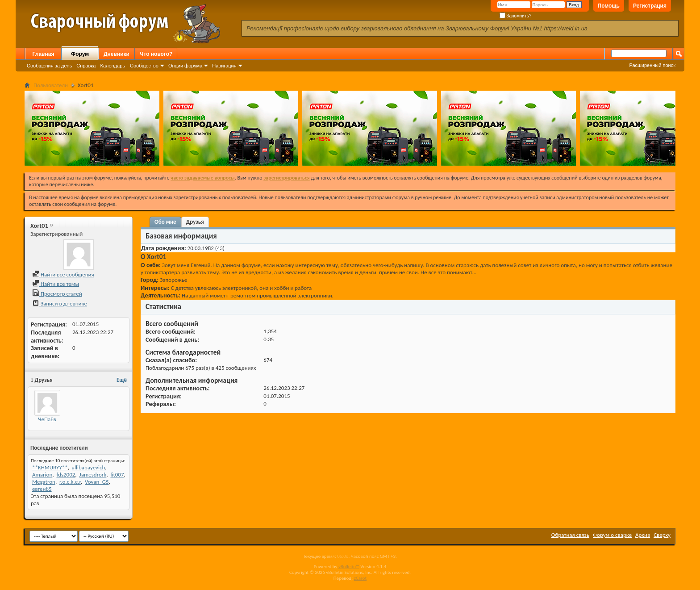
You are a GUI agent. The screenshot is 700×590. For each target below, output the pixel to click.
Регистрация (650, 6)
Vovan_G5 (97, 482)
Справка (86, 66)
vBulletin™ (349, 567)
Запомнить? (516, 16)
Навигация (224, 66)
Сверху (662, 535)
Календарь (112, 66)
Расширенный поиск (652, 65)
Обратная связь (570, 535)
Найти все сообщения (63, 274)
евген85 (42, 489)
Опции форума (185, 66)
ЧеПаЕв (47, 419)
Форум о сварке (612, 535)
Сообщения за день (49, 66)
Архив (643, 535)
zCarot (360, 578)
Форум (80, 54)
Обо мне (165, 222)
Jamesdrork (93, 475)
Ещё (122, 380)
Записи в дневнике (60, 303)
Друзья (195, 222)
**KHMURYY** (50, 467)
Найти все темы (56, 284)
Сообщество (144, 66)
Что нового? (156, 54)
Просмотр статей (57, 294)
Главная (44, 54)
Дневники (117, 54)
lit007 (117, 475)
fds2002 (66, 475)
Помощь (609, 6)
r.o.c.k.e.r (70, 482)
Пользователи (51, 85)
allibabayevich (88, 467)
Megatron (44, 482)
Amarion (42, 475)
